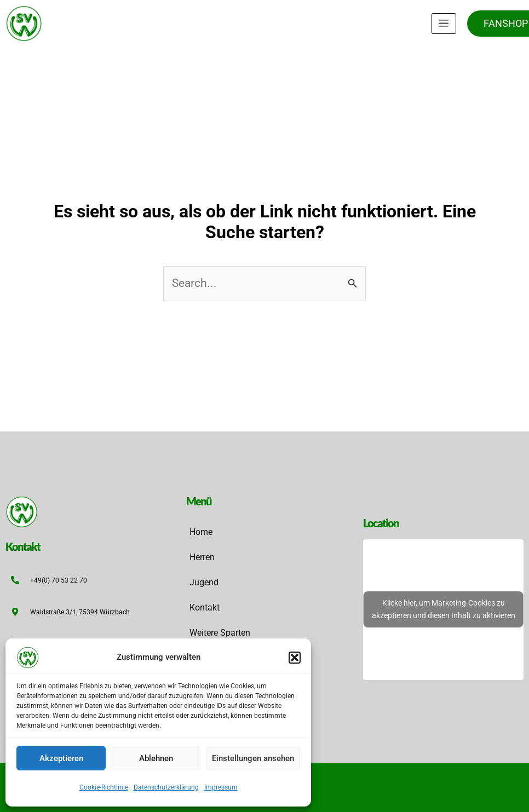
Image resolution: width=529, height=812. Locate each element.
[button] (295, 658)
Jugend (204, 582)
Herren (202, 557)
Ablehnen (156, 758)
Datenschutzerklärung (166, 787)
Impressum (221, 787)
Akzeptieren (61, 758)
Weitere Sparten (220, 633)
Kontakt (205, 607)
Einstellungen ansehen (253, 758)
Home (201, 532)
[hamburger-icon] (444, 24)
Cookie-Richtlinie (104, 787)
